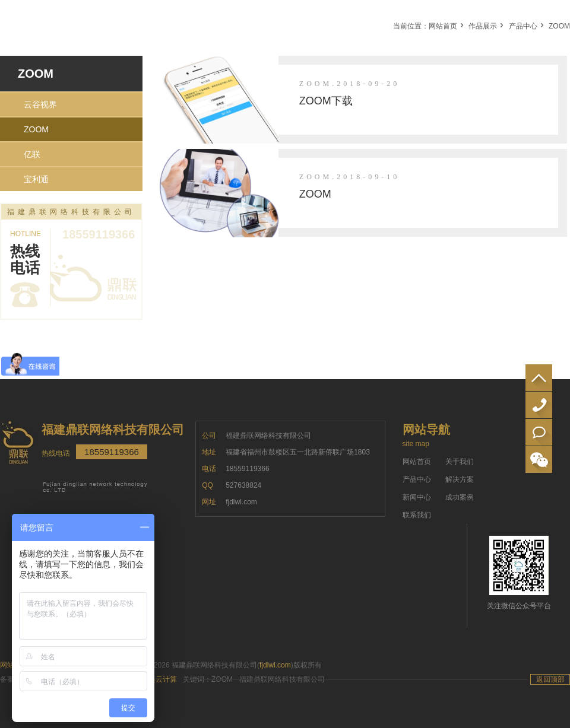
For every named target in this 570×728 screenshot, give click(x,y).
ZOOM (559, 26)
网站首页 (443, 26)
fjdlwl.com (275, 665)
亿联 (32, 154)
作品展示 (483, 26)
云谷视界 (40, 104)
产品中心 (523, 26)
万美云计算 (159, 679)
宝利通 (36, 179)
